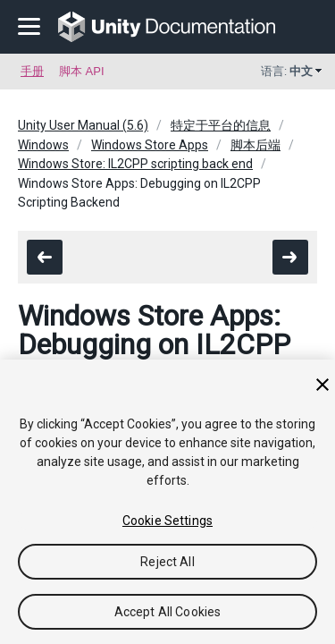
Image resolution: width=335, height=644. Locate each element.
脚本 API (82, 71)
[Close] (322, 385)
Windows (43, 145)
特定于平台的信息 (221, 125)
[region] (167, 502)
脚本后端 (255, 145)
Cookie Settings (167, 521)
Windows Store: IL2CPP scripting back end (135, 164)
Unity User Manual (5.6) (83, 125)
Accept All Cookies (168, 612)
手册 (32, 71)
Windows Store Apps (150, 145)
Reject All (167, 562)
